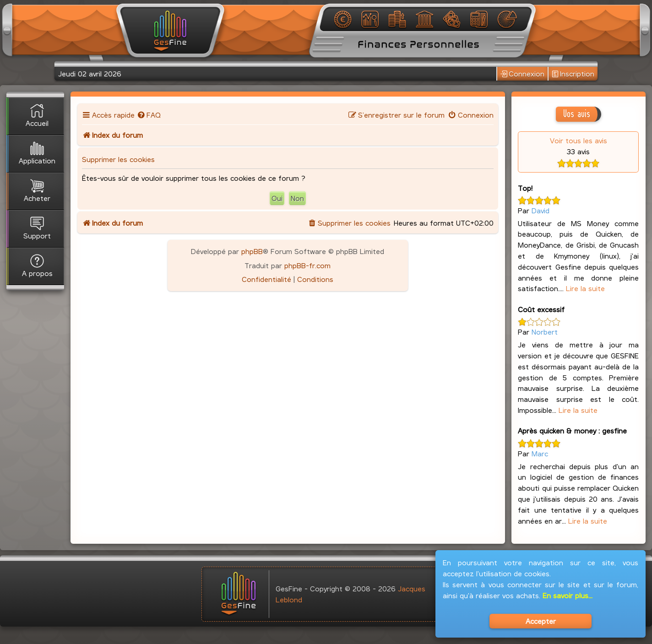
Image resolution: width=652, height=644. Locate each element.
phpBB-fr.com (307, 265)
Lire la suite (585, 288)
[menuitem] (149, 115)
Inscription (573, 74)
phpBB (252, 251)
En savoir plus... (568, 595)
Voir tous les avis (579, 140)
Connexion (522, 74)
